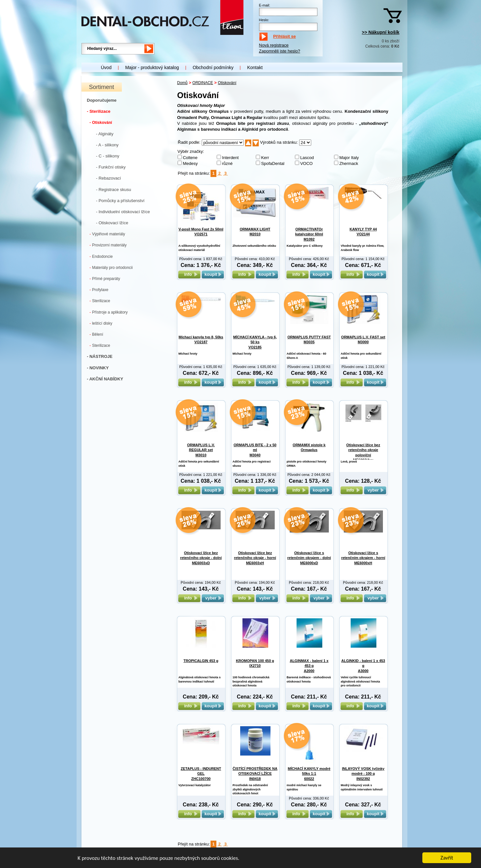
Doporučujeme (102, 100)
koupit (213, 274)
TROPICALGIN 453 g (201, 661)
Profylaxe (99, 290)
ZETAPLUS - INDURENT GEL (201, 774)
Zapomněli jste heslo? (280, 51)
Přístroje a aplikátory (109, 312)
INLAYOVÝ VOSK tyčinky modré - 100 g (363, 774)
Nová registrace (274, 45)
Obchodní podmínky (213, 67)
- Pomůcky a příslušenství (120, 201)
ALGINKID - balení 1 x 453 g (363, 666)
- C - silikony (108, 156)
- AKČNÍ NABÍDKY (105, 379)
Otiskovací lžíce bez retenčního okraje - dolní (201, 558)
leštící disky (101, 323)
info (189, 274)
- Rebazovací (109, 178)
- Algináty (105, 134)
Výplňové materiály (107, 234)
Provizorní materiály (108, 245)
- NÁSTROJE (100, 356)
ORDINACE (203, 83)
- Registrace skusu (114, 190)
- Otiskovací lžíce (112, 223)
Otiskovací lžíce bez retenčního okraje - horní (255, 558)
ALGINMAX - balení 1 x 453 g (309, 666)
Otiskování (101, 122)
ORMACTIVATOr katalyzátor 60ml (309, 234)
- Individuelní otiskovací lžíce (123, 212)
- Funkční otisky (111, 167)
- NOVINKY (98, 368)
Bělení (96, 334)
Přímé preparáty (105, 279)
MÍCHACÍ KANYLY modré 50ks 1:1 (309, 774)
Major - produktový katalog (152, 67)
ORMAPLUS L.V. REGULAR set (201, 450)
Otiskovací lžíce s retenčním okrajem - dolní (309, 558)
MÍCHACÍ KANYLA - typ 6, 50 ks (255, 342)
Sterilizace (100, 301)
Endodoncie (101, 256)
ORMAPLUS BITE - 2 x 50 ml (255, 450)
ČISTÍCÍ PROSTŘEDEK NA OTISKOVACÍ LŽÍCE (255, 774)
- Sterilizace (99, 111)
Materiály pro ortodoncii (111, 267)
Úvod (106, 67)
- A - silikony (107, 145)
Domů (182, 83)
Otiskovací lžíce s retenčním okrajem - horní (363, 558)
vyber (375, 490)
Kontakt (255, 67)
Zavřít (447, 858)
